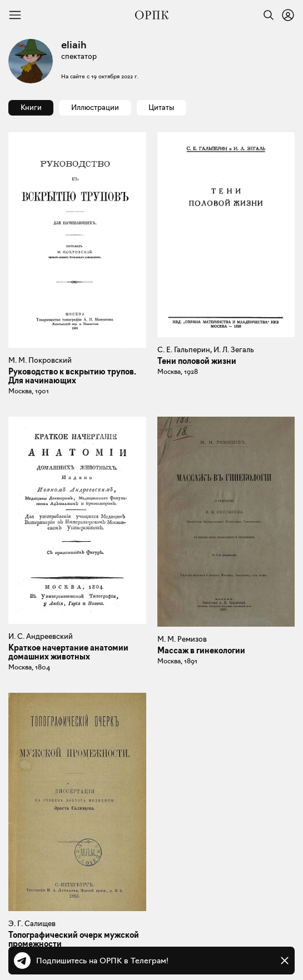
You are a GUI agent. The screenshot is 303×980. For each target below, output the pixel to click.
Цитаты (161, 107)
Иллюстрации (95, 107)
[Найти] (266, 15)
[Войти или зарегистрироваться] (288, 15)
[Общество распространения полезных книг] (152, 15)
